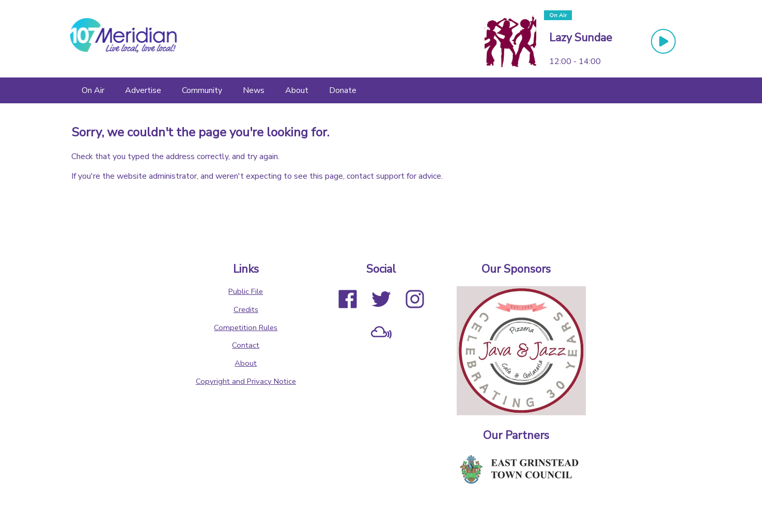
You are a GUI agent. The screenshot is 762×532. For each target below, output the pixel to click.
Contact (246, 345)
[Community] (202, 90)
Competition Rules (246, 327)
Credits (246, 309)
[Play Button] (663, 41)
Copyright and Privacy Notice (246, 381)
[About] (297, 90)
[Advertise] (143, 90)
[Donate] (343, 90)
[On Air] (93, 90)
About (246, 363)
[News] (254, 90)
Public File (246, 291)
